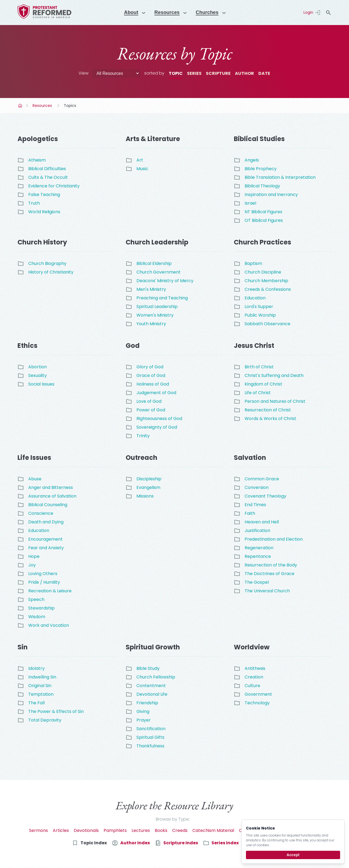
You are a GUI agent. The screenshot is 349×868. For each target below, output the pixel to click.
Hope (34, 556)
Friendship (147, 703)
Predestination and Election (274, 539)
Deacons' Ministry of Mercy (165, 281)
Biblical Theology (262, 186)
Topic (176, 73)
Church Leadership (157, 242)
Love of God (149, 401)
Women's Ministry (155, 315)
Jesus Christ (254, 346)
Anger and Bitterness (51, 487)
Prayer (144, 720)
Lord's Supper (259, 307)
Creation (254, 677)
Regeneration (259, 548)
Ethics (27, 346)
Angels (252, 160)
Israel (250, 203)
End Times (255, 505)
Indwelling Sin (42, 677)
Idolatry (36, 668)
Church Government (158, 272)
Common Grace (262, 479)
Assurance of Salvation (52, 496)
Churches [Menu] (209, 12)
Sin (23, 647)
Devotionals (86, 830)
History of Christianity (51, 272)
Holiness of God (153, 384)
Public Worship (260, 315)
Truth (34, 203)
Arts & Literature (153, 139)
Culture (252, 686)
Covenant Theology (265, 496)
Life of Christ (258, 393)
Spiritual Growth (153, 647)
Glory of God (150, 367)
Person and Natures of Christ (275, 401)
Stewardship (41, 608)
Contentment (151, 686)
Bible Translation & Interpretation (280, 177)
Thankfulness (150, 746)
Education (255, 298)
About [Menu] (128, 12)
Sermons (38, 830)
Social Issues (41, 384)
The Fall (36, 703)
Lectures (141, 830)
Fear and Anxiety (46, 548)
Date (264, 73)
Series (194, 73)
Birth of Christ (259, 367)
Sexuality (38, 375)
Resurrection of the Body (271, 565)
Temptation (41, 694)
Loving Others (43, 574)
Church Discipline (263, 272)
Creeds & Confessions (268, 289)
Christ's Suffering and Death (274, 375)
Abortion (38, 367)
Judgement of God (156, 393)
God (133, 346)
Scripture (218, 73)
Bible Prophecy (261, 169)
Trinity (143, 436)
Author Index (135, 843)
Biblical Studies (259, 139)
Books (161, 830)
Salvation (250, 458)
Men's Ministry (151, 289)
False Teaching (44, 195)
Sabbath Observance (267, 324)
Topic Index (94, 843)
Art (140, 160)
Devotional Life (152, 694)
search (328, 13)
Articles (61, 830)
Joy (32, 565)
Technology (257, 703)
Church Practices (262, 242)
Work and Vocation (49, 625)
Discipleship (149, 479)
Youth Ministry (151, 324)
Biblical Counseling (48, 505)
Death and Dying (46, 522)
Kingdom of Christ (263, 384)
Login (308, 12)
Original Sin (40, 686)
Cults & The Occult (48, 177)
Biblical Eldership (154, 263)
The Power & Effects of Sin (56, 711)
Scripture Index (181, 843)
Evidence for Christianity (54, 186)
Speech (36, 599)
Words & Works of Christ (270, 419)
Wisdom (37, 617)
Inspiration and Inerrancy (271, 195)
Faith (250, 513)
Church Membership (266, 281)
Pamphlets (115, 830)
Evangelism (148, 487)
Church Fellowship (156, 677)
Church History (42, 242)
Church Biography (47, 263)
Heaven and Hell (262, 522)
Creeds (180, 830)
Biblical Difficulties (47, 169)
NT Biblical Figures (263, 212)
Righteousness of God (159, 419)
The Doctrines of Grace (269, 574)
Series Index (225, 843)
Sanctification (151, 729)
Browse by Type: (173, 819)
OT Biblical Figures (264, 220)
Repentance (258, 556)
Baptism (253, 263)
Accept (293, 855)
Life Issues (34, 458)
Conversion (257, 487)
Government (258, 694)
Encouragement (45, 539)
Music (142, 169)
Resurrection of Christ (268, 410)
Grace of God (151, 375)
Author (244, 73)
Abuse (35, 479)
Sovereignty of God (157, 427)
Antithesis (255, 668)
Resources (42, 106)
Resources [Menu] (167, 12)
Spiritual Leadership (157, 307)
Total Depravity (45, 720)
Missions (145, 496)
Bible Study (148, 668)
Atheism (37, 160)
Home (21, 106)
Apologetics (38, 139)
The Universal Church (267, 591)
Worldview (252, 647)
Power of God (151, 410)
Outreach (142, 458)
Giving (143, 711)
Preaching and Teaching (162, 298)
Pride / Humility (44, 582)
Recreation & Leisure (50, 591)
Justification (257, 531)
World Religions (44, 212)
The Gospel (257, 582)
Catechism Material (213, 830)
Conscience (41, 513)
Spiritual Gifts (150, 737)
